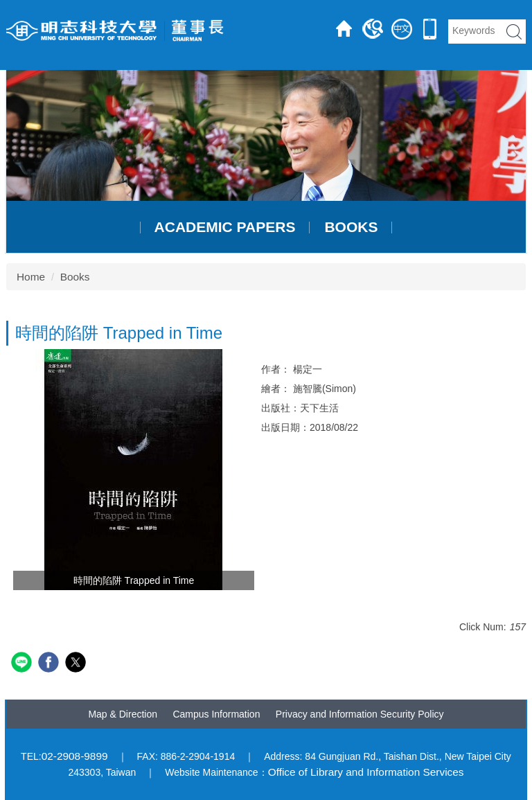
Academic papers (225, 227)
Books (351, 227)
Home (31, 277)
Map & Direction (123, 714)
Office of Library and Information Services (366, 772)
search (514, 32)
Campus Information (216, 714)
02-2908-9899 (75, 756)
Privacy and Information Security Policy (360, 714)
